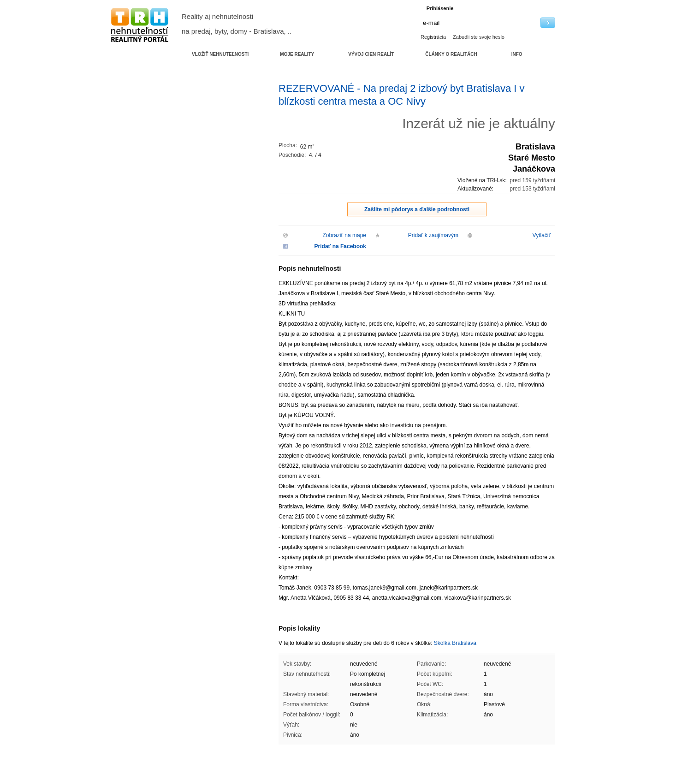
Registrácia (433, 37)
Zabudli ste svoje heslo (479, 37)
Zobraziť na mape (344, 235)
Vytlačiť (542, 235)
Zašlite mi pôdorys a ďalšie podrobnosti (417, 209)
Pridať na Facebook (340, 246)
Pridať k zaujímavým (433, 235)
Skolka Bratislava (455, 643)
